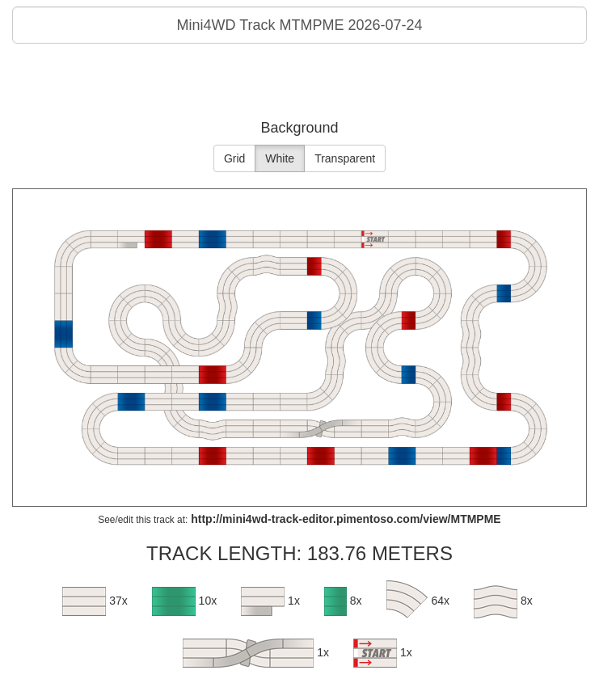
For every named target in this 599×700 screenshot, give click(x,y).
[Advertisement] (300, 84)
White (280, 158)
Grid (234, 158)
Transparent (345, 158)
